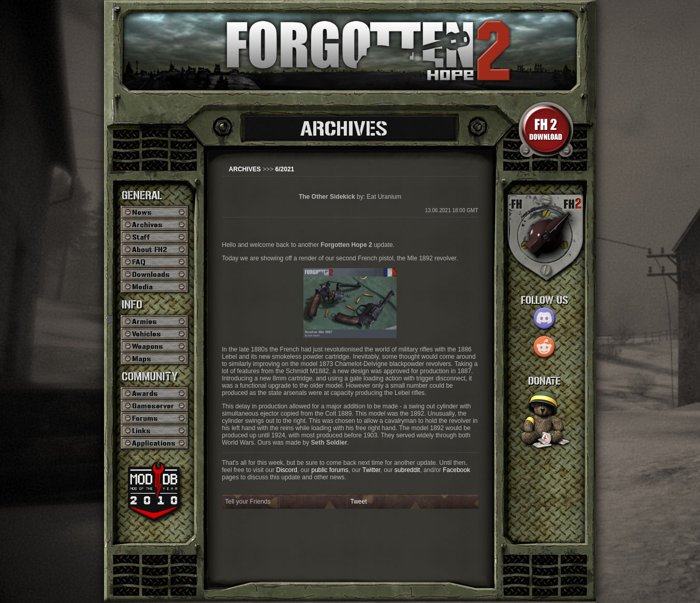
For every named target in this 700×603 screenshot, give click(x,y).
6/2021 (285, 169)
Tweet (359, 502)
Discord (287, 470)
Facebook (456, 470)
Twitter (371, 470)
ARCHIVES (245, 169)
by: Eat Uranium (350, 197)
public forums (330, 470)
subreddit (407, 470)
